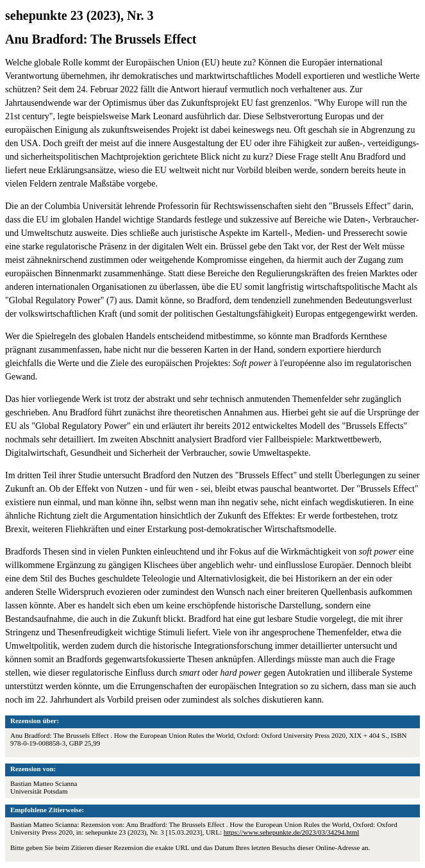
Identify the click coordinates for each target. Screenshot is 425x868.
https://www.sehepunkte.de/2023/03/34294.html (292, 832)
